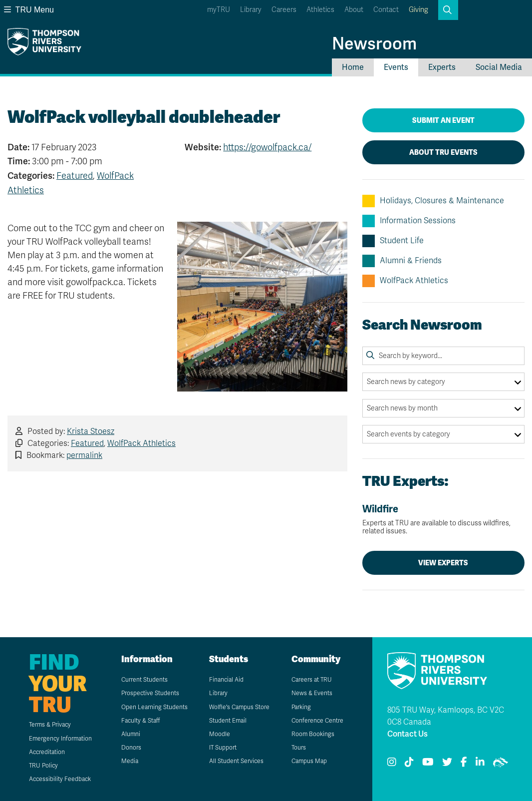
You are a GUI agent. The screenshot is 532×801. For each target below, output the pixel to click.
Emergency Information (60, 739)
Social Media (499, 67)
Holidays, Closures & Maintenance (433, 201)
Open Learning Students (154, 707)
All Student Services (236, 761)
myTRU (219, 10)
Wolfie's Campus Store (239, 707)
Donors (131, 748)
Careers (284, 10)
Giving (418, 10)
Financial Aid (226, 680)
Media (130, 761)
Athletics (320, 10)
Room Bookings (313, 734)
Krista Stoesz (91, 431)
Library (251, 10)
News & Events (312, 693)
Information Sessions (409, 221)
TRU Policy (43, 766)
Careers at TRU (312, 680)
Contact (386, 10)
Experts (442, 67)
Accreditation (47, 752)
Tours (299, 748)
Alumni (131, 734)
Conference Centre (317, 721)
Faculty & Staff (140, 721)
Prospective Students (150, 693)
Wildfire (443, 520)
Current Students (144, 680)
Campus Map (309, 761)
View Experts (443, 563)
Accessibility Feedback (60, 779)
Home (353, 67)
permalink (84, 455)
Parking (301, 707)
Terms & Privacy (50, 725)
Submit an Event (443, 120)
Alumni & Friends (402, 261)
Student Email (228, 721)
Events (396, 67)
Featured (75, 176)
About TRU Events (443, 152)
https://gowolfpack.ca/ (267, 147)
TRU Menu (29, 10)
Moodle (220, 734)
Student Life (393, 241)
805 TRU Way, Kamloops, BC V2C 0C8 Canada (446, 716)
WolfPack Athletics (141, 443)
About (354, 10)
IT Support (223, 748)
